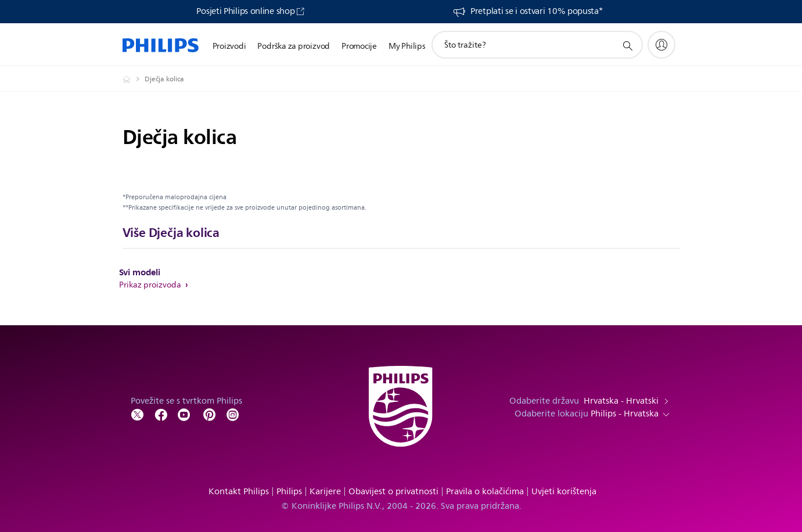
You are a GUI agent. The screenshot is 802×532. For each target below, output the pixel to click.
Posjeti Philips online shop (245, 12)
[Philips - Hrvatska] (134, 79)
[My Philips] (661, 45)
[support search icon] (627, 45)
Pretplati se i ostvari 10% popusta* (537, 12)
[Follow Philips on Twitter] (138, 414)
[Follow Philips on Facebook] (161, 414)
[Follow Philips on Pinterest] (210, 414)
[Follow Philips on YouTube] (184, 414)
